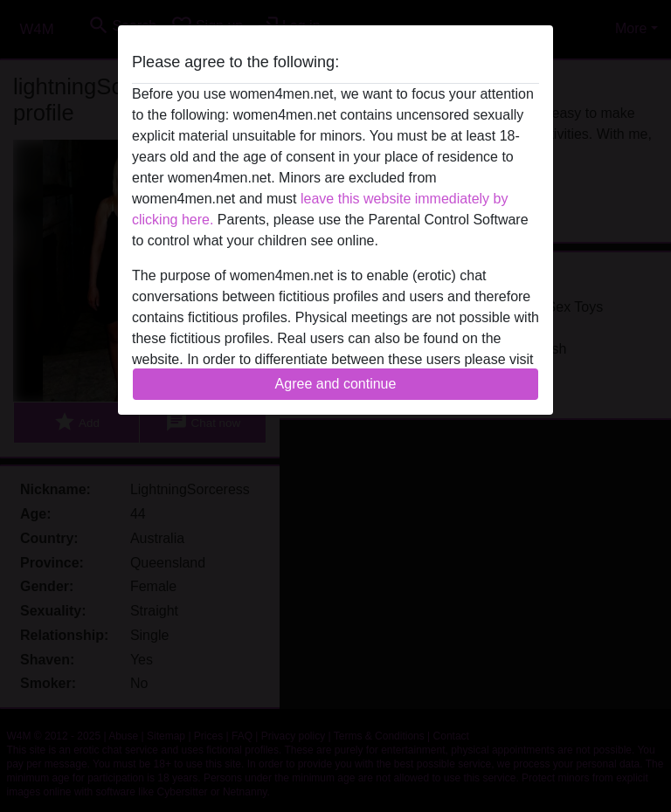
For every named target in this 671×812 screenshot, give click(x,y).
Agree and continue (336, 384)
